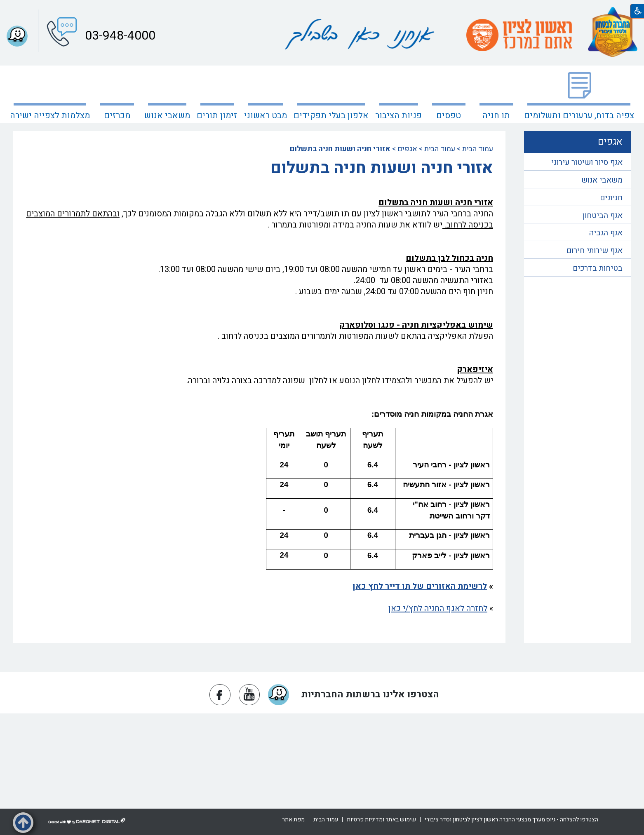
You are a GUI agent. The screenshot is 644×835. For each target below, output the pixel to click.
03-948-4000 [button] (119, 36)
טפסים (449, 116)
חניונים (611, 198)
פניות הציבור (398, 116)
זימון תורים (217, 116)
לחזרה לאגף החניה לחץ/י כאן (438, 609)
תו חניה (496, 116)
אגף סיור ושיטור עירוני (587, 162)
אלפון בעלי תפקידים (331, 116)
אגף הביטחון (603, 216)
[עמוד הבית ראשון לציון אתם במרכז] (519, 35)
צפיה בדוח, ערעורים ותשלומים (579, 116)
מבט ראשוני (266, 116)
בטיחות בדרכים (598, 268)
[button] (23, 823)
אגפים (407, 149)
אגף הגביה (606, 233)
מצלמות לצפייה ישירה (50, 116)
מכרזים (117, 116)
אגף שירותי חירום (595, 251)
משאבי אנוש (167, 116)
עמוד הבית (478, 149)
